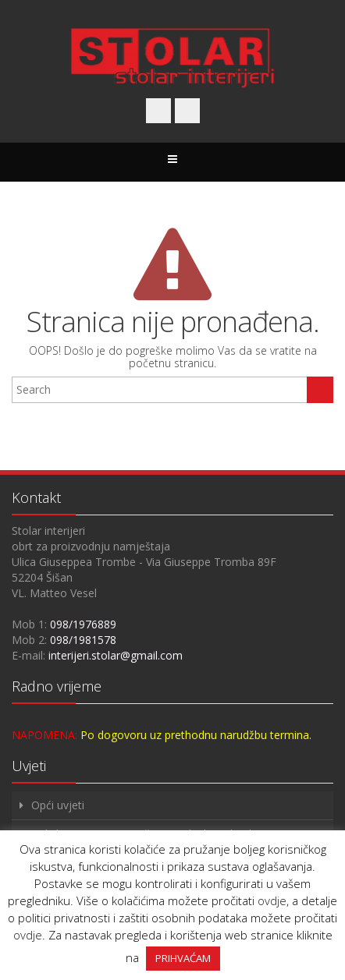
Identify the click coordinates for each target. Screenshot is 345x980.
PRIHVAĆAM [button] (183, 958)
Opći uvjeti (58, 805)
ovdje (272, 900)
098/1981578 (83, 640)
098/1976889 (83, 624)
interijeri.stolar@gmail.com (116, 655)
